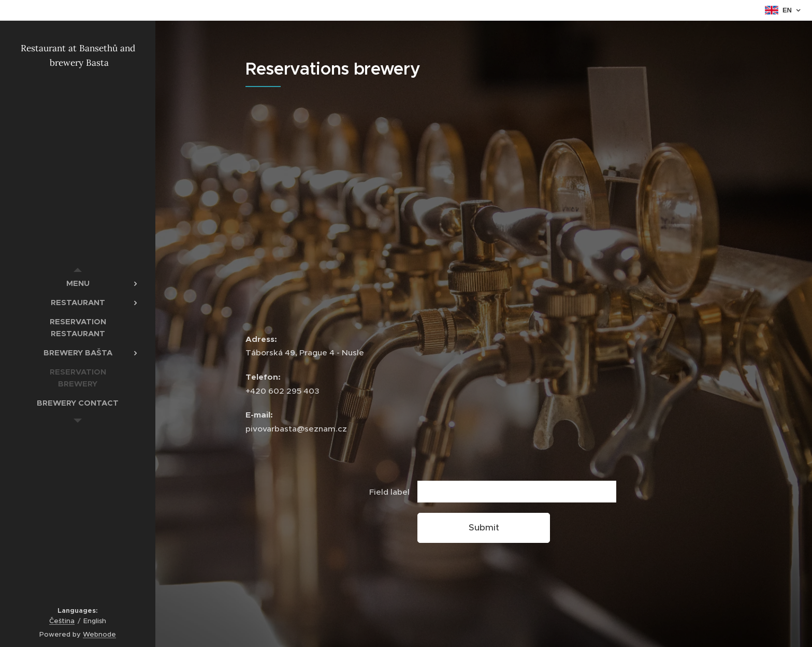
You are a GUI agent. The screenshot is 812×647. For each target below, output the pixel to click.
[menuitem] (78, 283)
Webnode (99, 634)
